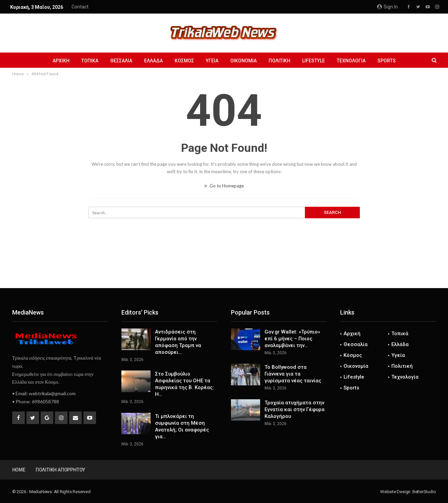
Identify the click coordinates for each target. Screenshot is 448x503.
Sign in (387, 7)
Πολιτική (279, 61)
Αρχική (61, 61)
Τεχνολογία (351, 61)
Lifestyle (314, 61)
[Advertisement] (224, 266)
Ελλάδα (153, 61)
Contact (80, 7)
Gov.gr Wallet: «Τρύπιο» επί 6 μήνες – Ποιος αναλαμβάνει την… (292, 339)
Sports (387, 61)
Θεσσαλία (121, 61)
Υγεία (212, 61)
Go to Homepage (224, 186)
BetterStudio (424, 492)
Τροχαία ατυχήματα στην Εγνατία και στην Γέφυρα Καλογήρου (295, 409)
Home (19, 470)
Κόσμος (184, 61)
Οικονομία (244, 61)
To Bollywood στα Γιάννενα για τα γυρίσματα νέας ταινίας (293, 374)
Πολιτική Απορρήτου (60, 470)
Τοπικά (90, 61)
